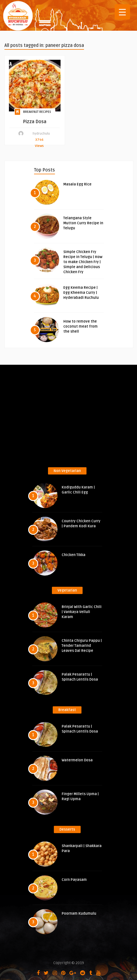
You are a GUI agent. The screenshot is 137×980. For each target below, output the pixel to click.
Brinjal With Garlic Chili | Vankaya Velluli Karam (82, 612)
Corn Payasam (74, 880)
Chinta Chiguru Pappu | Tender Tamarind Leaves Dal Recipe (82, 646)
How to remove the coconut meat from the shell (80, 326)
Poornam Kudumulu (79, 914)
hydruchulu (41, 134)
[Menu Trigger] (122, 12)
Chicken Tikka (74, 555)
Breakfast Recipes (37, 112)
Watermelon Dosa (77, 760)
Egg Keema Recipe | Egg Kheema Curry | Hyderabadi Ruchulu (81, 293)
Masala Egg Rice (77, 184)
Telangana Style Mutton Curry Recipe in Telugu (83, 223)
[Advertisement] (71, 418)
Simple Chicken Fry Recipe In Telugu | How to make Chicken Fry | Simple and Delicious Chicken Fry (83, 262)
